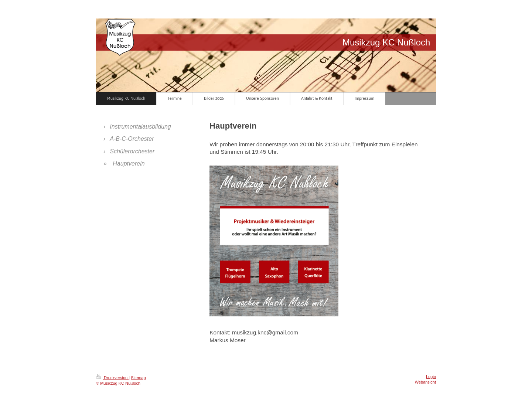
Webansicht (425, 382)
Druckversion (112, 378)
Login (431, 377)
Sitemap (138, 378)
